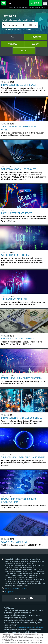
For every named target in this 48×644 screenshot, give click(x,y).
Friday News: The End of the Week (19, 85)
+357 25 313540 (11, 588)
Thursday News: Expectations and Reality (23, 457)
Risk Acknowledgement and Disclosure (30, 627)
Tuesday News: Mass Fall (14, 299)
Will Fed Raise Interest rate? (17, 255)
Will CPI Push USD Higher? (15, 542)
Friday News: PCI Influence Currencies (22, 418)
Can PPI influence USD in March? (18, 339)
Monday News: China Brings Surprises (21, 378)
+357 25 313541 (24, 588)
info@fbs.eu (9, 591)
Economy (36, 44)
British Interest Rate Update (17, 213)
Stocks (24, 51)
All (12, 37)
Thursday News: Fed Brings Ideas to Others (20, 128)
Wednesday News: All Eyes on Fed (19, 169)
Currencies (12, 44)
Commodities (36, 37)
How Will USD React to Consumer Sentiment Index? (19, 501)
